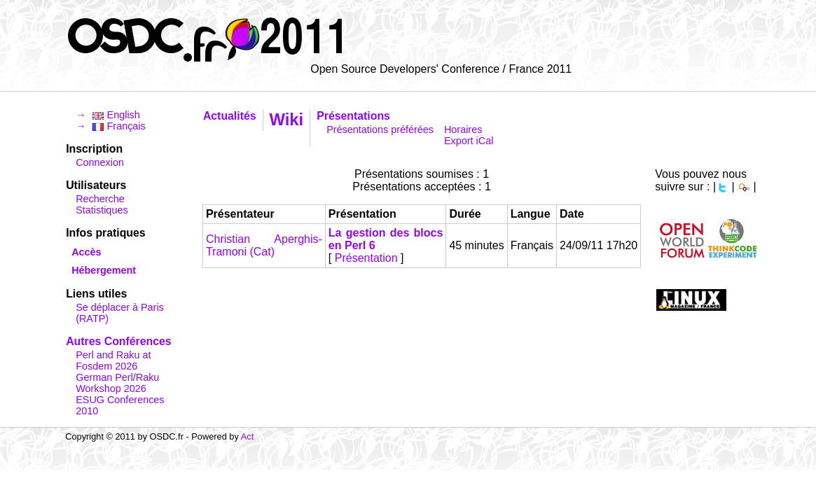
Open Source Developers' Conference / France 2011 (441, 69)
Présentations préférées (380, 129)
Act (248, 436)
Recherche (100, 199)
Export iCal (469, 141)
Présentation (366, 258)
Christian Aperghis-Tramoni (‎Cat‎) (264, 245)
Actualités (230, 116)
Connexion (100, 162)
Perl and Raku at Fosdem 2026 (113, 360)
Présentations (353, 116)
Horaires (463, 129)
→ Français (111, 126)
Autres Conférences (118, 341)
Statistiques (102, 210)
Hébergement (104, 270)
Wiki (287, 119)
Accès (86, 252)
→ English (108, 115)
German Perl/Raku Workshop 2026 (117, 383)
